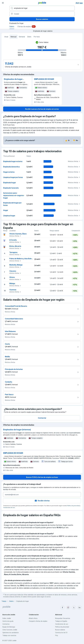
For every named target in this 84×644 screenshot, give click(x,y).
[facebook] (62, 608)
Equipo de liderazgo (9, 627)
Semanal (22, 37)
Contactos (6, 624)
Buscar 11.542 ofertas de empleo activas (42, 477)
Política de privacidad (73, 506)
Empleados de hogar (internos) (13, 79)
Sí (67, 140)
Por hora (37, 37)
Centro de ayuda (8, 621)
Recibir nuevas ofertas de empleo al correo (42, 109)
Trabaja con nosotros (9, 635)
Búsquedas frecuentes (63, 618)
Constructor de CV (61, 633)
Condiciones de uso (9, 507)
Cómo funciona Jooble (10, 630)
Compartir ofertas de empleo (38, 621)
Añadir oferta (33, 618)
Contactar (42, 418)
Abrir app (79, 3)
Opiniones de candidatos (11, 633)
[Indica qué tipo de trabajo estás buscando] (42, 8)
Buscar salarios (42, 19)
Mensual (13, 37)
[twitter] (74, 608)
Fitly (57, 635)
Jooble (14, 640)
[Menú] (3, 3)
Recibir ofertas (42, 501)
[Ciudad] (42, 14)
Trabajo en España (61, 621)
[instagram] (68, 608)
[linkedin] (80, 608)
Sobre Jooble (7, 618)
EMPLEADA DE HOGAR (44, 79)
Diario (29, 37)
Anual (6, 37)
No (75, 140)
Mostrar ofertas (74, 161)
